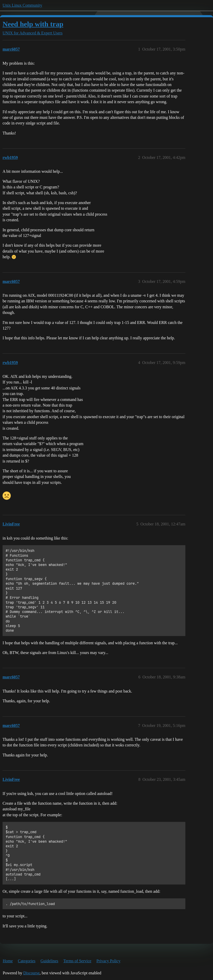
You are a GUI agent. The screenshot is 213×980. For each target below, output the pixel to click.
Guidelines (49, 961)
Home (8, 961)
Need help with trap (33, 24)
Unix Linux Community (22, 5)
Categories (27, 961)
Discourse (31, 973)
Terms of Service (77, 961)
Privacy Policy (109, 961)
